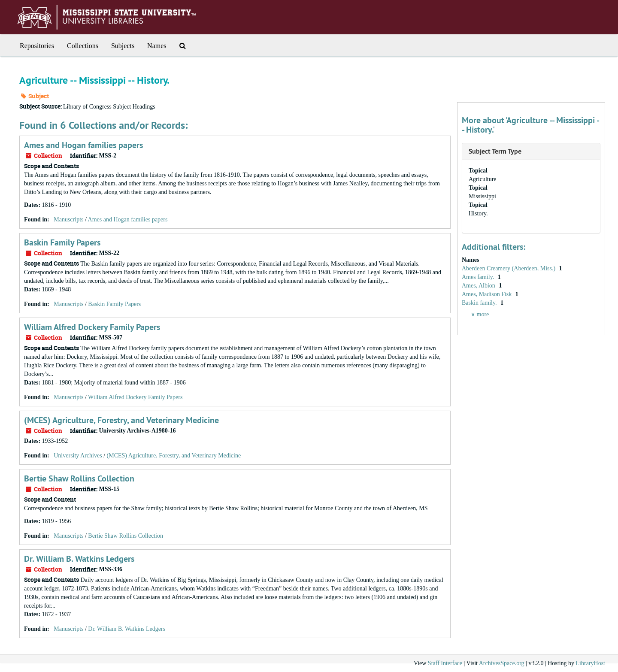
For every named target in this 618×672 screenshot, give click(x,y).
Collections (83, 46)
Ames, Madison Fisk (488, 294)
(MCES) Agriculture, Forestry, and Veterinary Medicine (121, 420)
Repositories (37, 46)
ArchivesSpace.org (502, 663)
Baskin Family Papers (62, 242)
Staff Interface (445, 663)
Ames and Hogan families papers (83, 145)
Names (157, 46)
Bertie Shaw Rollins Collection (79, 478)
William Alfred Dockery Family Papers (92, 327)
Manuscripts (68, 219)
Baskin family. (480, 303)
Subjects (123, 46)
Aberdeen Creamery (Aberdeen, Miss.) (509, 268)
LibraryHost (591, 663)
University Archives (78, 456)
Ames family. (479, 277)
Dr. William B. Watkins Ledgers (79, 559)
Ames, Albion (479, 286)
